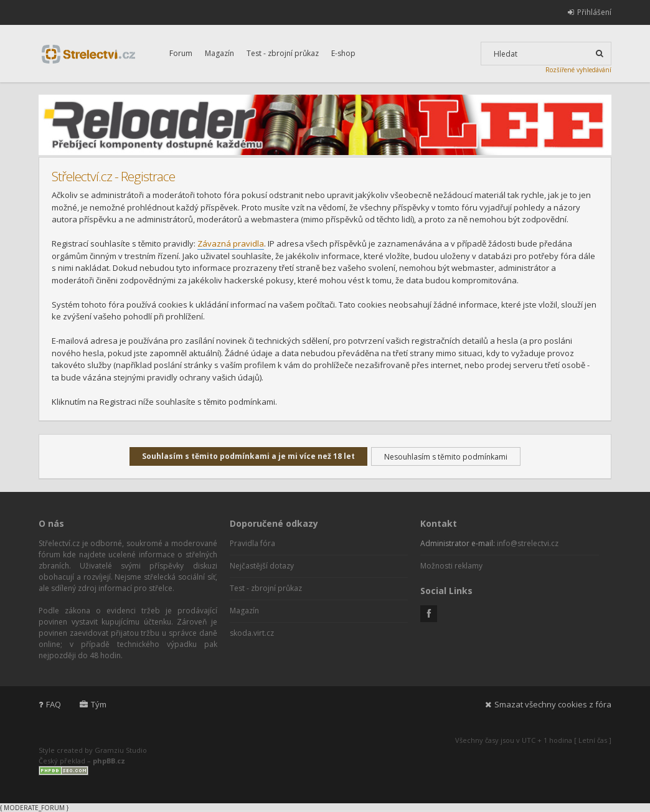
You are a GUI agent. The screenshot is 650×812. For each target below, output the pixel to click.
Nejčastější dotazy (262, 566)
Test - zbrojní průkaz (283, 53)
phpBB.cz (109, 761)
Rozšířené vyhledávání (578, 70)
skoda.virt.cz (252, 633)
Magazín (219, 53)
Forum (181, 53)
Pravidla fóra (252, 543)
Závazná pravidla (231, 243)
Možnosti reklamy (451, 566)
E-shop (343, 53)
